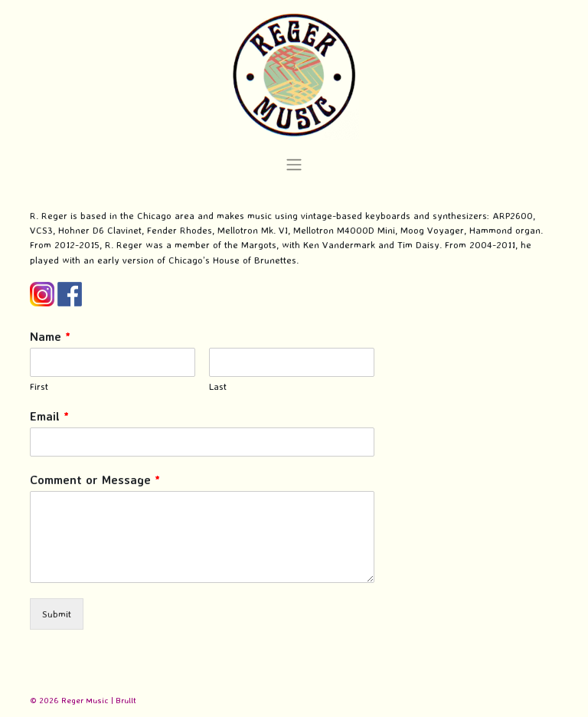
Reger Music (85, 700)
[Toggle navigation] (294, 165)
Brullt (126, 700)
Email (49, 416)
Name (50, 336)
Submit (57, 614)
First (39, 386)
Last (218, 386)
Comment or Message (95, 480)
